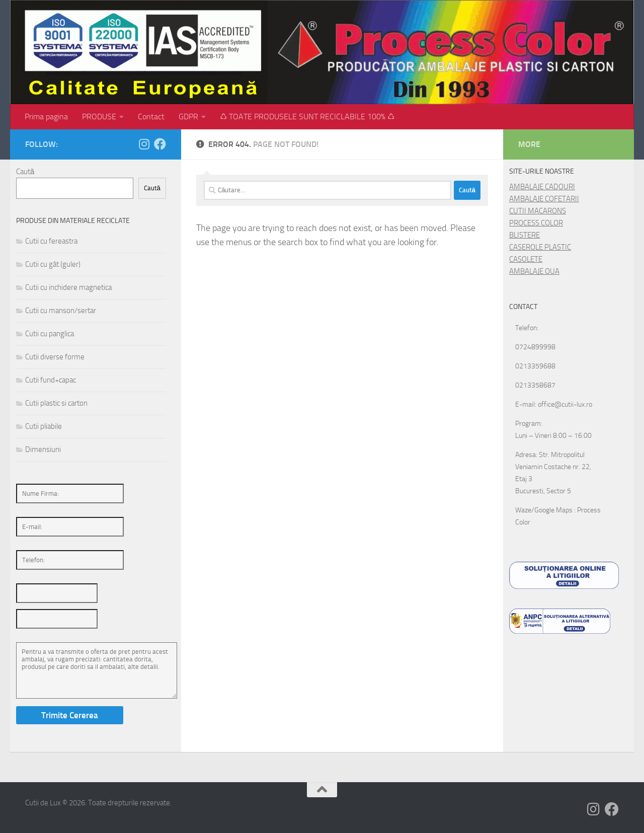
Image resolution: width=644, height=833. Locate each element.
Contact (151, 117)
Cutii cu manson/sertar (61, 311)
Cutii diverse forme (55, 357)
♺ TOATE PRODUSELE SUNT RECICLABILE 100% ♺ (307, 117)
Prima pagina (46, 117)
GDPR (188, 117)
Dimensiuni (43, 449)
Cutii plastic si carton (56, 403)
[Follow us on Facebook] (160, 144)
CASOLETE (526, 259)
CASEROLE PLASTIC (540, 247)
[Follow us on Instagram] (144, 144)
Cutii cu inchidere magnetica (68, 287)
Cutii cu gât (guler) (53, 264)
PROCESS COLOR (536, 223)
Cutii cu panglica (50, 334)
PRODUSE (99, 117)
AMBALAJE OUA (534, 271)
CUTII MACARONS (538, 211)
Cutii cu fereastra (51, 241)
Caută (25, 172)
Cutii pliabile (44, 426)
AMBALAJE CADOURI (542, 187)
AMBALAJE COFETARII (544, 199)
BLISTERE (525, 235)
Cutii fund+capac (51, 380)
